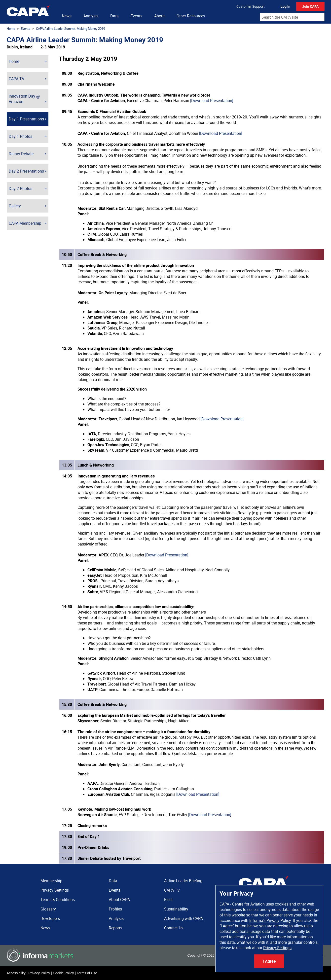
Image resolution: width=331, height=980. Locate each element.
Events (136, 16)
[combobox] (292, 17)
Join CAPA (310, 6)
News (67, 16)
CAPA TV (17, 79)
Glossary (48, 909)
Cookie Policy (63, 973)
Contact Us (174, 928)
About (159, 16)
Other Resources (191, 16)
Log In (285, 6)
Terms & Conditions (58, 900)
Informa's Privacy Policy (270, 920)
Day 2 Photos (20, 188)
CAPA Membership (25, 223)
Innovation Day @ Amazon (24, 99)
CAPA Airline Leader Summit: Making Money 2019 (71, 29)
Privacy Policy (39, 973)
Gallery (15, 206)
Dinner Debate (21, 154)
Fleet (168, 900)
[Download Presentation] (212, 101)
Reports (115, 928)
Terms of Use (87, 973)
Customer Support (251, 6)
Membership (51, 881)
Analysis (91, 16)
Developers (50, 918)
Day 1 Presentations (26, 119)
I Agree (269, 961)
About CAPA (119, 900)
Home (11, 29)
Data (114, 16)
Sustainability (176, 909)
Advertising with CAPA (184, 918)
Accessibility (16, 973)
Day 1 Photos (20, 136)
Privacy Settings (277, 948)
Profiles (115, 909)
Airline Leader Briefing (183, 881)
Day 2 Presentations (26, 171)
